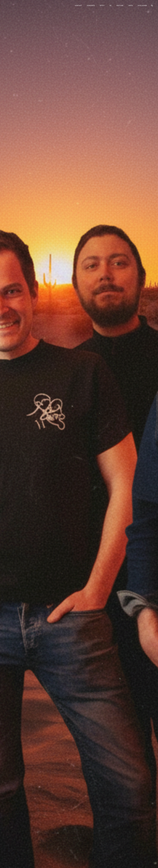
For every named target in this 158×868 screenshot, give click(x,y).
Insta (131, 6)
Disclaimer (142, 6)
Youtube (120, 6)
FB (110, 6)
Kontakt (78, 6)
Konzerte (91, 6)
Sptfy (102, 6)
